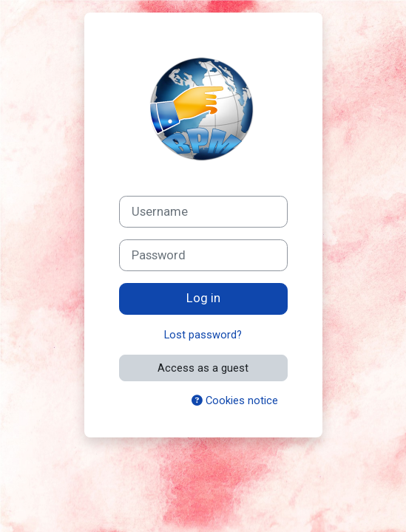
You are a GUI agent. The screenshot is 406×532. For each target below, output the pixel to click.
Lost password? (203, 335)
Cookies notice (235, 400)
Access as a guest (203, 368)
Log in (203, 298)
